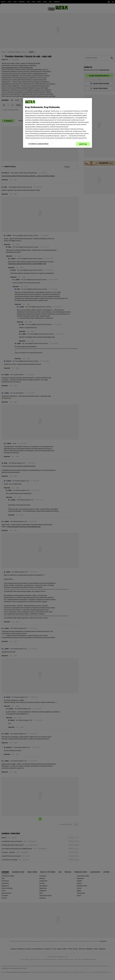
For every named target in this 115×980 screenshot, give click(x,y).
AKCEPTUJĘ (83, 144)
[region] (57, 123)
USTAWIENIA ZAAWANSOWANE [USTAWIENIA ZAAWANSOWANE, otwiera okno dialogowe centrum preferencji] (38, 144)
